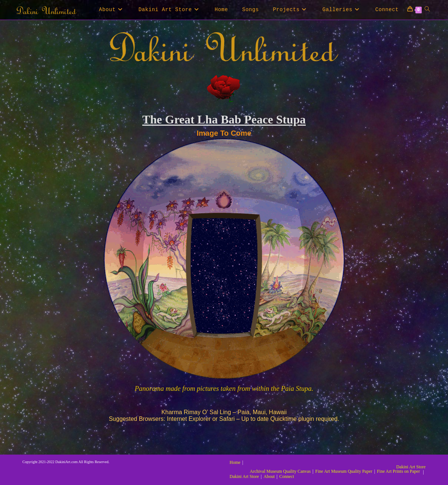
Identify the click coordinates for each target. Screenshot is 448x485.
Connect (287, 476)
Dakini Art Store (411, 467)
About (269, 476)
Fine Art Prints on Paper (398, 471)
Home (235, 462)
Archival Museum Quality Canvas (280, 471)
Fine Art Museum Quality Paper (344, 471)
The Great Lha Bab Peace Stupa (224, 119)
